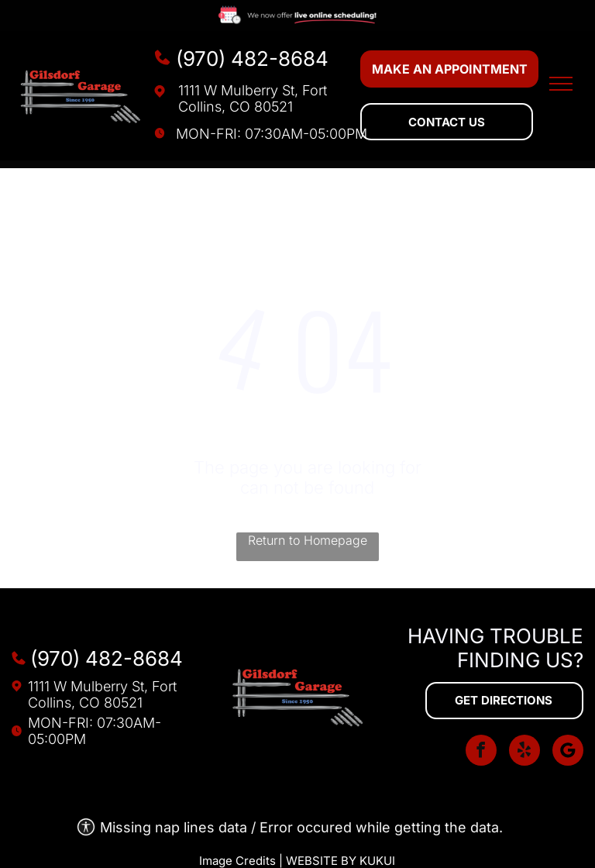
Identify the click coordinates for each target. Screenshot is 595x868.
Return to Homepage (308, 540)
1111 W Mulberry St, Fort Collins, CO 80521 (253, 98)
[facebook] (481, 752)
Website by (321, 861)
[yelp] (524, 752)
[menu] (561, 84)
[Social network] (568, 752)
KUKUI (377, 861)
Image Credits (237, 861)
